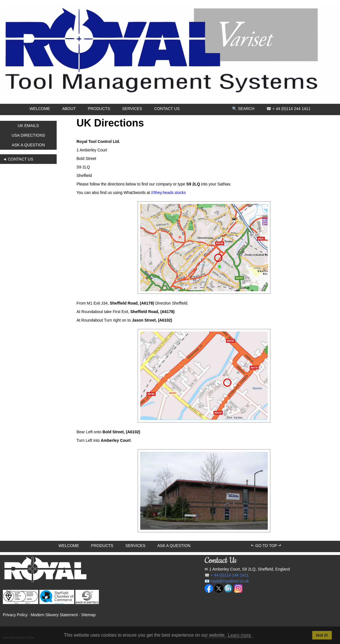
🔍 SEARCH (243, 109)
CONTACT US (167, 109)
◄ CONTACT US (18, 159)
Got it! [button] (322, 635)
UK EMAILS (28, 126)
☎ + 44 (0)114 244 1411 (288, 109)
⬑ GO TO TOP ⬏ (266, 546)
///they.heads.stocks (168, 193)
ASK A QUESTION (28, 145)
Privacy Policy (15, 615)
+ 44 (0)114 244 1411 (229, 575)
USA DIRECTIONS (28, 135)
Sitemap (88, 615)
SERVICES (132, 109)
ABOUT (69, 109)
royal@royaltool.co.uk (230, 581)
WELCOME (40, 109)
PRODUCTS (99, 109)
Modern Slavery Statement (54, 615)
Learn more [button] (239, 635)
